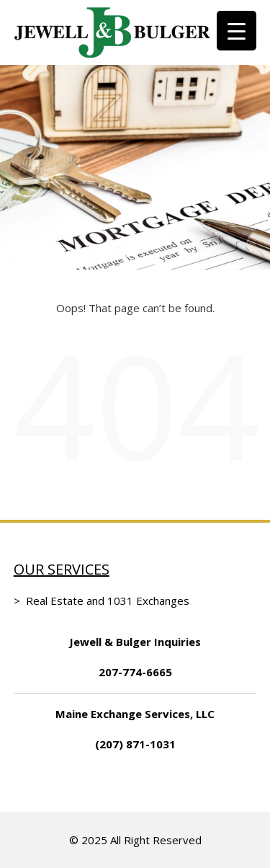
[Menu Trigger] (237, 31)
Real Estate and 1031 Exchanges (108, 601)
